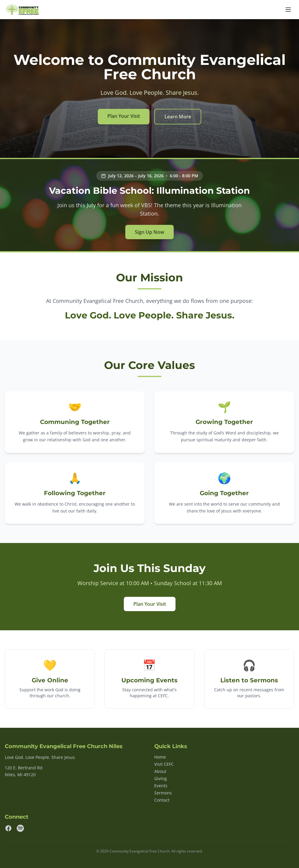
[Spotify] (20, 828)
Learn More (178, 117)
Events (161, 786)
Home (160, 757)
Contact (162, 800)
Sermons (163, 793)
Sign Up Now (149, 232)
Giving (161, 778)
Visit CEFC (164, 764)
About (160, 771)
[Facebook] (8, 828)
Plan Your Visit (124, 116)
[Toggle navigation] (288, 10)
